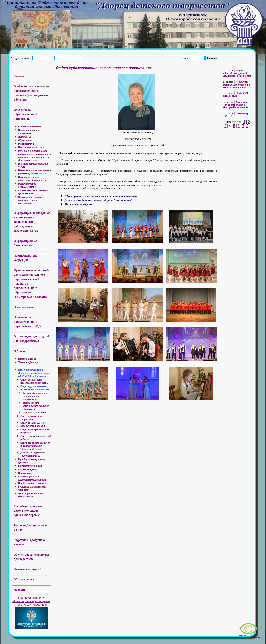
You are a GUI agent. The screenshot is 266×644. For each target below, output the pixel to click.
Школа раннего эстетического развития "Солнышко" (36, 406)
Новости (19, 590)
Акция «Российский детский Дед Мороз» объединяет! (237, 73)
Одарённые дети (27, 470)
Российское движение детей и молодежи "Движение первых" (28, 511)
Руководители (26, 144)
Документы (24, 137)
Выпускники (25, 473)
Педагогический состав (31, 147)
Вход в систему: (21, 58)
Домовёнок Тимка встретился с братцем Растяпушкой (236, 105)
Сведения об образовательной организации (25, 114)
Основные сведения (29, 127)
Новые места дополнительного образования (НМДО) (28, 322)
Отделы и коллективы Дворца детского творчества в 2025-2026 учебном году (34, 373)
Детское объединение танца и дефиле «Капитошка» (35, 396)
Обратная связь (24, 580)
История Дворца (27, 359)
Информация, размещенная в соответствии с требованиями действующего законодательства (32, 222)
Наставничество (24, 307)
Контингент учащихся (30, 466)
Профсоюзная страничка (32, 483)
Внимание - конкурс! (27, 569)
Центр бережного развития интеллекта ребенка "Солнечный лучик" (35, 446)
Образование (25, 140)
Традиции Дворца (28, 362)
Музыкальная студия (34, 413)
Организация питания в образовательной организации (31, 200)
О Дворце (20, 351)
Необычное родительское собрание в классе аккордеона (237, 85)
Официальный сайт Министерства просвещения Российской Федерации (31, 601)
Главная (19, 76)
